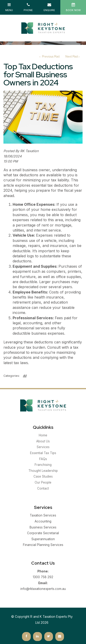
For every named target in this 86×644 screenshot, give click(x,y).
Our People (43, 482)
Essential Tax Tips (43, 453)
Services (43, 447)
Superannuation (43, 539)
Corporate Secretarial (43, 533)
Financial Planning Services (43, 545)
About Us (43, 441)
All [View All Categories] (25, 376)
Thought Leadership (43, 471)
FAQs (43, 459)
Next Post (72, 57)
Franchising (43, 465)
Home (43, 435)
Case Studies (43, 476)
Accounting (43, 521)
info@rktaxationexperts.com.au (43, 586)
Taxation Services (43, 515)
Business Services (43, 527)
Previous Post (50, 57)
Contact (43, 488)
